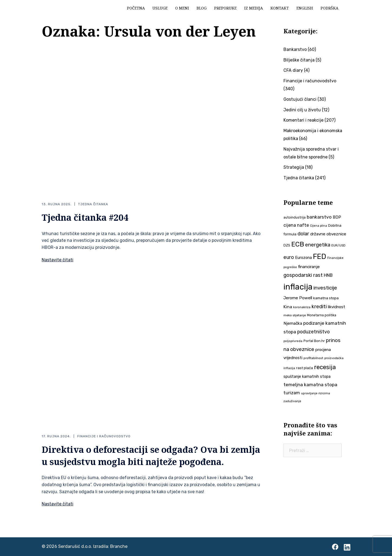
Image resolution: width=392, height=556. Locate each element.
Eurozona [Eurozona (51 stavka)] (303, 258)
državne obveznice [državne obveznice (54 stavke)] (328, 234)
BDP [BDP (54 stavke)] (337, 217)
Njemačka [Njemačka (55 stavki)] (293, 323)
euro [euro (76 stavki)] (289, 257)
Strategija (294, 167)
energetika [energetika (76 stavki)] (318, 245)
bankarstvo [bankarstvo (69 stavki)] (319, 217)
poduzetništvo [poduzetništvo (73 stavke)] (313, 332)
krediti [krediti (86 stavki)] (319, 306)
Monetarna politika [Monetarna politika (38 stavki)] (322, 315)
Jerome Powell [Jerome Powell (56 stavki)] (298, 298)
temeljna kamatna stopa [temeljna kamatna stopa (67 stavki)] (310, 385)
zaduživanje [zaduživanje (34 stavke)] (292, 401)
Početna (136, 8)
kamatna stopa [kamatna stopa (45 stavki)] (326, 298)
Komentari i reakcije (303, 120)
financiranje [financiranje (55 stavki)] (309, 267)
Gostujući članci (300, 99)
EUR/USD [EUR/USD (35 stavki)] (338, 245)
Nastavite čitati (58, 260)
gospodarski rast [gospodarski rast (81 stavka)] (303, 275)
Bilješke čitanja (299, 60)
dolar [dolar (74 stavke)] (303, 234)
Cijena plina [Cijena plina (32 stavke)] (318, 226)
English (305, 8)
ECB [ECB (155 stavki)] (298, 244)
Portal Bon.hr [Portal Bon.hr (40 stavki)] (314, 341)
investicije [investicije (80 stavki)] (325, 288)
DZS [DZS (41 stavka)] (287, 245)
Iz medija (254, 8)
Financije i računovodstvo (104, 436)
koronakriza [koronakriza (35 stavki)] (302, 307)
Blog (202, 8)
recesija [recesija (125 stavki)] (325, 367)
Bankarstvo (295, 49)
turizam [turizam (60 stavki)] (292, 393)
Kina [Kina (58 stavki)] (288, 307)
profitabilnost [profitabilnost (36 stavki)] (313, 358)
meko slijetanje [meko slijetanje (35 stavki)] (295, 315)
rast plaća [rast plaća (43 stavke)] (305, 368)
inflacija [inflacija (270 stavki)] (298, 287)
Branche (119, 546)
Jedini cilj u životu (302, 110)
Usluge (160, 8)
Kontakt (280, 8)
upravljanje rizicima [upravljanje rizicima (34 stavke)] (316, 393)
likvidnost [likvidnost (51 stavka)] (337, 307)
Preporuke (225, 8)
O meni (182, 8)
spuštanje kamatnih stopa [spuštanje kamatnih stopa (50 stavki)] (307, 376)
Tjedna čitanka (93, 204)
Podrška (329, 8)
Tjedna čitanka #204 (85, 217)
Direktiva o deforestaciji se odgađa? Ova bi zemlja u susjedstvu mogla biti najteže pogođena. (151, 456)
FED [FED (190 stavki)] (320, 256)
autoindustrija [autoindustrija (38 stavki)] (295, 217)
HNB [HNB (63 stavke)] (328, 275)
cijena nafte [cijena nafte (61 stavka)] (296, 225)
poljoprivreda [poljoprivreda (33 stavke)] (293, 341)
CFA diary (293, 70)
